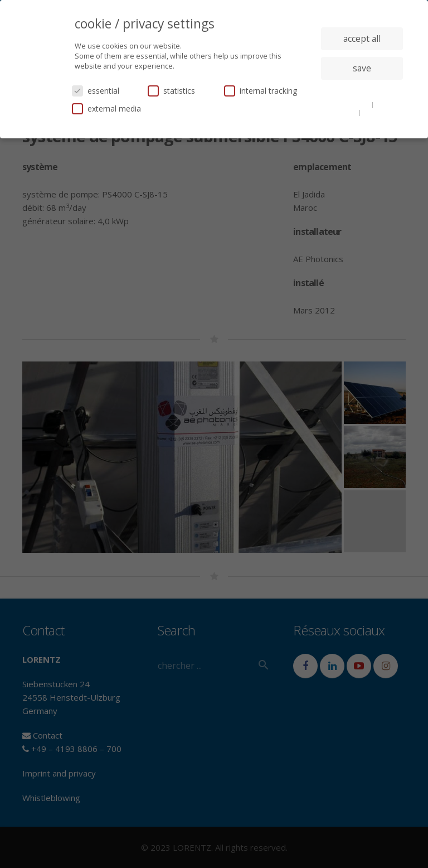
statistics (171, 91)
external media (106, 108)
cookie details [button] (349, 104)
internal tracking (261, 91)
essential (96, 91)
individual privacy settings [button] (362, 90)
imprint (375, 112)
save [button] (362, 68)
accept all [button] (362, 38)
